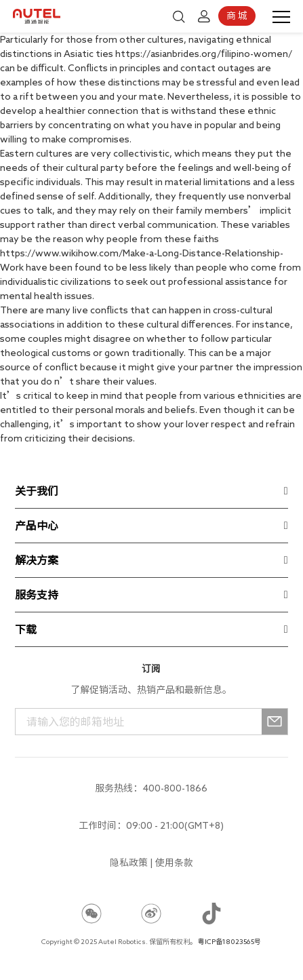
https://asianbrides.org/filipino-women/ (204, 54)
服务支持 (37, 595)
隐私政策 (129, 863)
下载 (26, 629)
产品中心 (37, 526)
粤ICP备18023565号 (229, 941)
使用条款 (174, 863)
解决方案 (37, 560)
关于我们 (37, 491)
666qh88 (89, 898)
